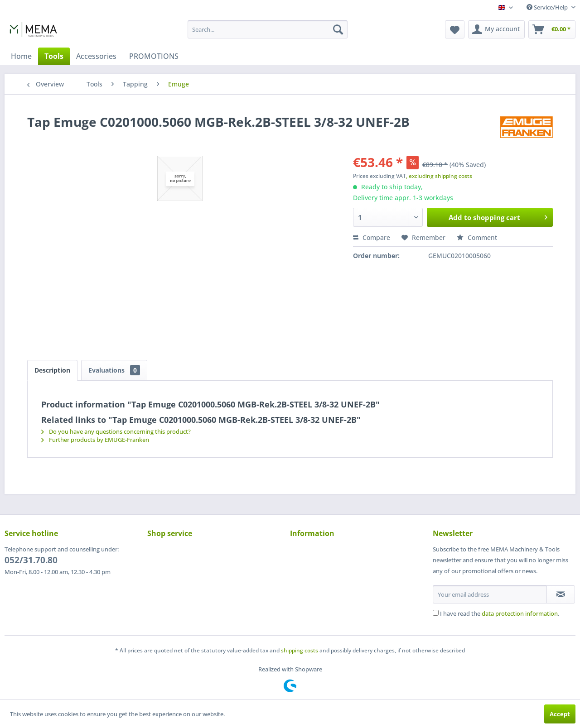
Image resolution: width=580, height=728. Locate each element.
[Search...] (268, 29)
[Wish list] (455, 29)
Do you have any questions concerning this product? (116, 431)
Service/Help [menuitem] (548, 7)
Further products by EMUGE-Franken (95, 440)
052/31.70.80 (31, 560)
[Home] (21, 56)
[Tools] (54, 56)
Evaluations (114, 370)
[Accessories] (96, 56)
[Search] (338, 29)
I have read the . (500, 613)
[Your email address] (490, 594)
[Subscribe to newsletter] (561, 594)
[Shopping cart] (552, 29)
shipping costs (300, 650)
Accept (560, 714)
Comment (477, 237)
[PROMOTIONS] (154, 56)
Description (52, 370)
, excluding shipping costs (439, 176)
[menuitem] (268, 29)
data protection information (520, 613)
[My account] (496, 29)
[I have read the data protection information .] (436, 613)
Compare (372, 237)
